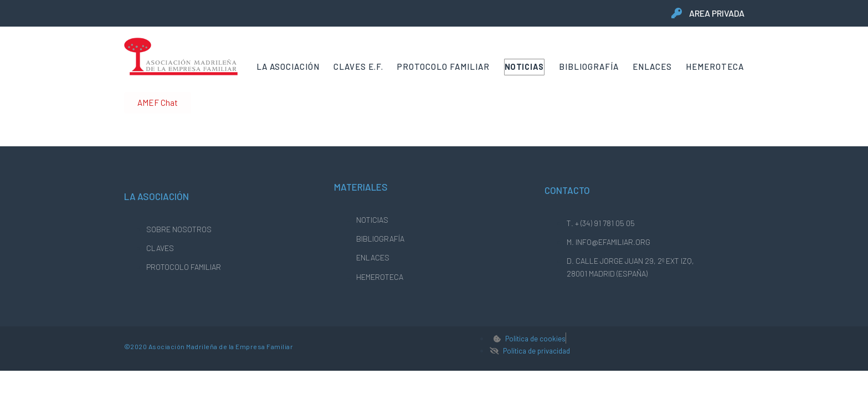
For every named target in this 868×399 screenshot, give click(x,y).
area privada (717, 13)
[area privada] (677, 13)
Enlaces (652, 66)
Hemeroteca (715, 66)
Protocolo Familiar (443, 66)
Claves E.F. (358, 66)
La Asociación (288, 66)
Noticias (525, 66)
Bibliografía (589, 66)
